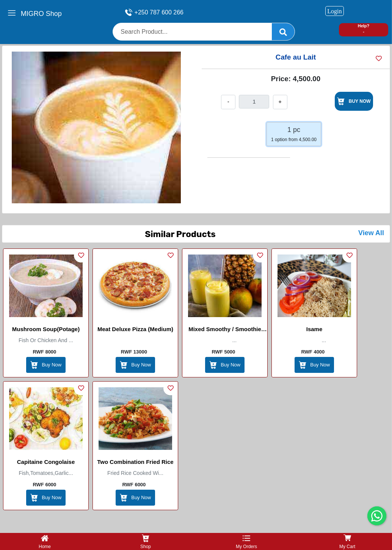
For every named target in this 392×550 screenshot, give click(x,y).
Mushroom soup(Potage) (46, 329)
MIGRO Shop (41, 14)
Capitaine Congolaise (46, 462)
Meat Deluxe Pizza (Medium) (135, 329)
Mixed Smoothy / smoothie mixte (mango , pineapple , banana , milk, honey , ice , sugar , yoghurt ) (225, 330)
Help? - (364, 29)
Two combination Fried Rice (135, 462)
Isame (314, 329)
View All (371, 233)
